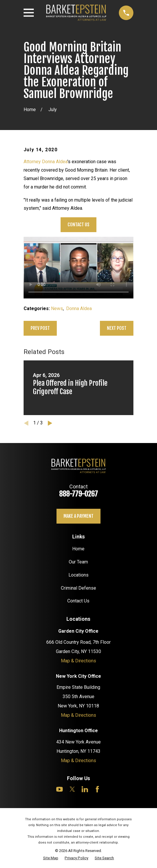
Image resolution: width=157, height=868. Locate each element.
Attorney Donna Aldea (45, 162)
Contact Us (78, 225)
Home (78, 549)
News (57, 308)
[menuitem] (51, 858)
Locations (78, 575)
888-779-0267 (78, 494)
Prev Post (40, 328)
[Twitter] (72, 789)
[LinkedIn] (85, 789)
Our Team (78, 562)
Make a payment (78, 516)
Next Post (117, 328)
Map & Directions (78, 661)
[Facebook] (97, 789)
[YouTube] (59, 789)
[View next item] (50, 423)
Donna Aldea (79, 308)
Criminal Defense (78, 588)
